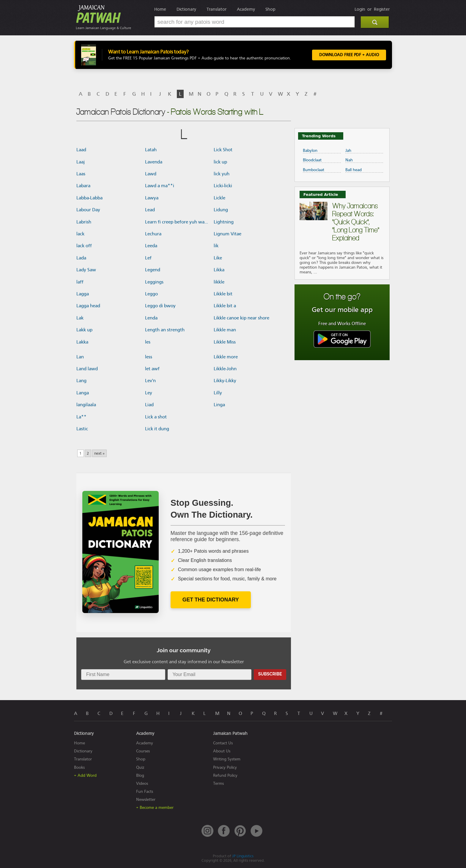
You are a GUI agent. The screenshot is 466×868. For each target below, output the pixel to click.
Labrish (84, 222)
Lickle (219, 198)
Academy (246, 9)
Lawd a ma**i (160, 186)
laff (80, 282)
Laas (81, 174)
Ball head (354, 170)
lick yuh (222, 174)
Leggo (151, 294)
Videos (142, 783)
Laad (81, 150)
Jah (348, 151)
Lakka (82, 342)
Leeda (151, 246)
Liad (149, 405)
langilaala (86, 405)
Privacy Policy (225, 767)
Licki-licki (223, 186)
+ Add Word (85, 775)
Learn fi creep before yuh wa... (177, 222)
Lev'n (150, 381)
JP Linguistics (243, 856)
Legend (153, 270)
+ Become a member (155, 808)
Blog (140, 775)
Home (160, 9)
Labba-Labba (89, 198)
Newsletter (146, 800)
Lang (81, 381)
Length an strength (165, 330)
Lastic (82, 429)
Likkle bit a (225, 306)
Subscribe (270, 674)
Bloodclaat (312, 160)
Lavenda (154, 162)
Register (382, 9)
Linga (219, 405)
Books (79, 767)
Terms (218, 783)
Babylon (310, 151)
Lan (80, 357)
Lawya (152, 198)
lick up (220, 162)
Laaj (81, 162)
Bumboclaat (314, 170)
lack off (84, 246)
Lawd (151, 174)
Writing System (227, 759)
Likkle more (226, 357)
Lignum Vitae (228, 234)
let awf (152, 369)
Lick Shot (223, 150)
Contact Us (223, 743)
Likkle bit (223, 294)
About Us (222, 751)
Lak (80, 318)
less (149, 357)
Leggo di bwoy (160, 306)
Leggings (154, 282)
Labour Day (88, 210)
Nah (349, 160)
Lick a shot (156, 417)
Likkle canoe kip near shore (241, 318)
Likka (219, 270)
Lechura (153, 234)
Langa (83, 393)
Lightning (224, 222)
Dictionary (186, 9)
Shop (270, 9)
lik (216, 246)
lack (80, 234)
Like (218, 258)
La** (81, 417)
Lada (81, 258)
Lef (148, 258)
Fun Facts (145, 791)
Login (360, 9)
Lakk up (84, 330)
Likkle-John (225, 369)
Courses (143, 751)
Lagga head (88, 306)
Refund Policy (225, 775)
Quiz (140, 767)
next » (99, 453)
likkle (219, 282)
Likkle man (225, 330)
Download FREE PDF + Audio (349, 55)
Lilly (218, 393)
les (148, 342)
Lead (150, 210)
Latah (151, 150)
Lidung (221, 210)
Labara (83, 186)
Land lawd (87, 369)
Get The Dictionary (211, 600)
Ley (149, 393)
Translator (217, 9)
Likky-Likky (225, 381)
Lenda (151, 318)
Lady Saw (86, 270)
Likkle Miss (225, 342)
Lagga (83, 294)
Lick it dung (157, 429)
